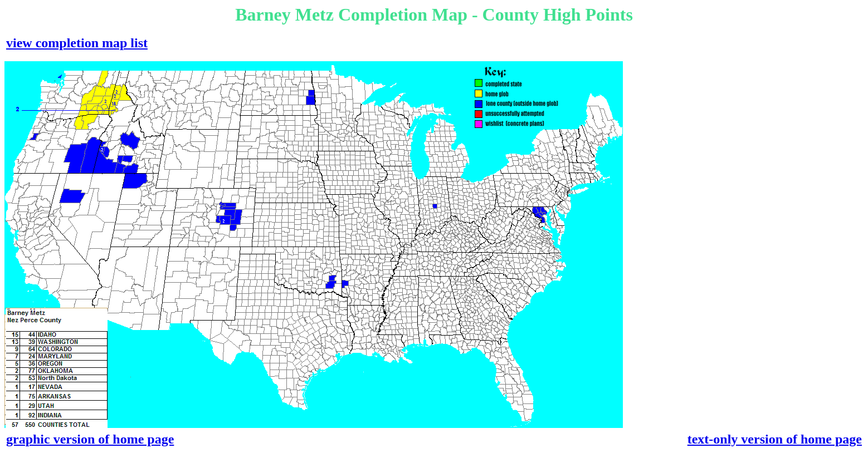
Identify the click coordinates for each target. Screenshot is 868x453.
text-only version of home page (775, 439)
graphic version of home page (90, 439)
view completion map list (77, 43)
